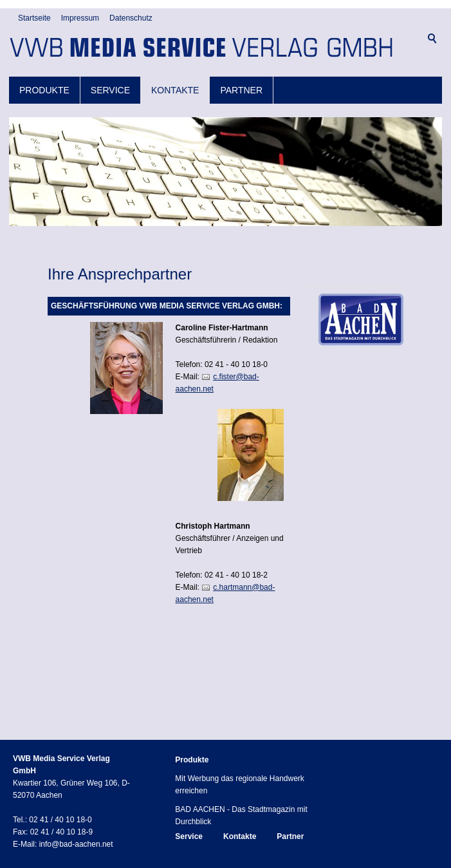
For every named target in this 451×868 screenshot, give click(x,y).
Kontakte (175, 82)
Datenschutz (131, 58)
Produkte (44, 82)
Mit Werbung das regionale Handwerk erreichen (240, 776)
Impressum (80, 58)
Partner (241, 82)
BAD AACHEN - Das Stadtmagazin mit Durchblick (241, 807)
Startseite (34, 58)
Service (110, 82)
